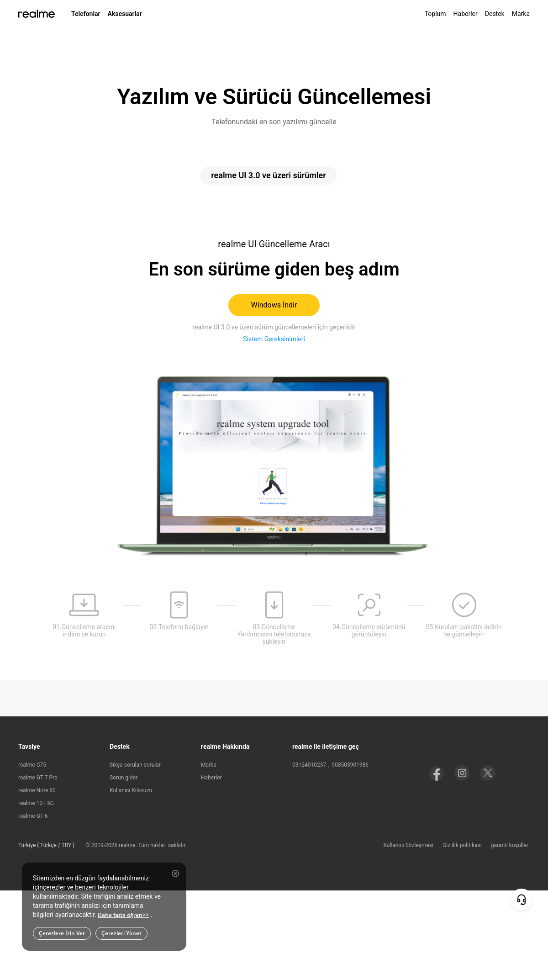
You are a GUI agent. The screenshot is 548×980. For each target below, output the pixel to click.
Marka (521, 14)
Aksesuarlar (125, 14)
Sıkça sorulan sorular (135, 765)
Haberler (466, 14)
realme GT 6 (33, 816)
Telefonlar (86, 14)
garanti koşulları (510, 845)
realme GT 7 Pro (38, 778)
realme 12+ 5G (36, 803)
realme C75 (32, 765)
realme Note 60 (37, 790)
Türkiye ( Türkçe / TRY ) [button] (46, 845)
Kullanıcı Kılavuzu (131, 790)
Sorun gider (124, 778)
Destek (495, 14)
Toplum (435, 14)
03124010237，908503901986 (330, 765)
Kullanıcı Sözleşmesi (408, 845)
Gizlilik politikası (462, 845)
